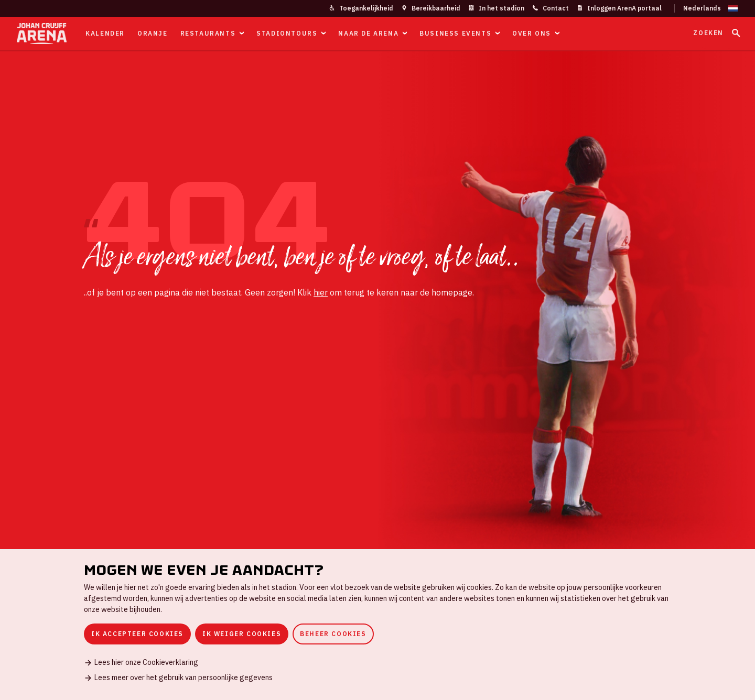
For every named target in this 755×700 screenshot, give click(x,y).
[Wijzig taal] (706, 8)
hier (321, 292)
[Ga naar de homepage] (42, 34)
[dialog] (377, 625)
